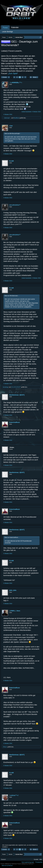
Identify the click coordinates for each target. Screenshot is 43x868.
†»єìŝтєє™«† (14, 795)
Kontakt (36, 859)
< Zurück (4, 77)
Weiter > (35, 77)
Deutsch (3, 859)
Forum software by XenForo (9, 864)
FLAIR (11, 161)
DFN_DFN (13, 590)
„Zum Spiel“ (13, 73)
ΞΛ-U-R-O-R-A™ (15, 205)
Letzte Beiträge (7, 32)
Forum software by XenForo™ (26, 864)
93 (31, 77)
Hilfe (41, 859)
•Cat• (11, 126)
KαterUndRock (15, 422)
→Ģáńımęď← (7, 118)
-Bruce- (5, 747)
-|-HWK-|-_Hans (15, 611)
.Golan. (12, 447)
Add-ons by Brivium (7, 865)
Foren (5, 28)
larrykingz (6, 387)
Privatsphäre (39, 862)
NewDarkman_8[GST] (17, 395)
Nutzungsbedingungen (28, 862)
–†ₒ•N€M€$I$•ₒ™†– (16, 83)
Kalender (15, 27)
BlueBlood (16, 118)
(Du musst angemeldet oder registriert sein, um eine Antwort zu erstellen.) (20, 846)
